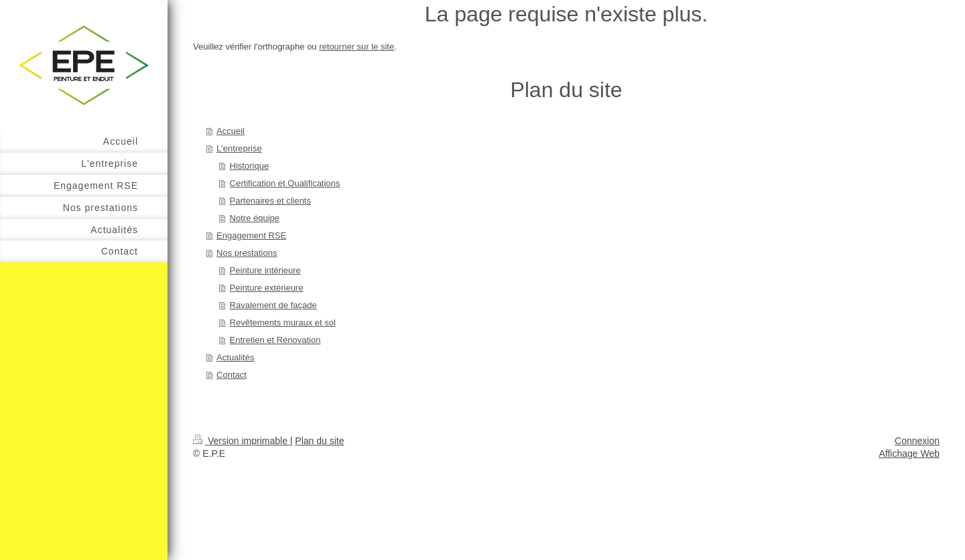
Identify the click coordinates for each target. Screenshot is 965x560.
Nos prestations (247, 253)
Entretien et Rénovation (275, 340)
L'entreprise (239, 148)
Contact (232, 375)
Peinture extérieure (267, 288)
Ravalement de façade (273, 305)
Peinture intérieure (265, 270)
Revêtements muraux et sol (283, 323)
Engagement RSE (251, 235)
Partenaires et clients (270, 201)
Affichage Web (909, 453)
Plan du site (319, 441)
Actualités (235, 357)
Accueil (231, 131)
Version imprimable (242, 441)
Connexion (917, 441)
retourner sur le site (357, 47)
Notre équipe (255, 218)
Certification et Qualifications (285, 183)
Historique (250, 166)
